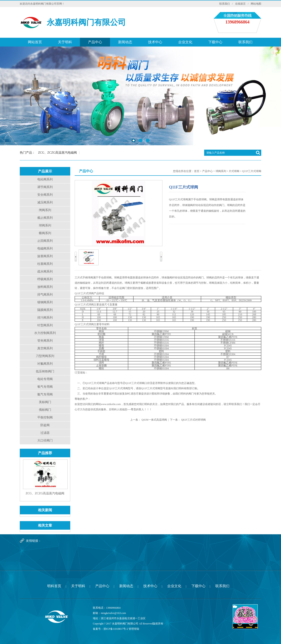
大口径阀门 (45, 440)
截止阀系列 (45, 218)
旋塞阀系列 (45, 256)
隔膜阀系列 (45, 310)
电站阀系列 (45, 179)
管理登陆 (134, 629)
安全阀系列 (45, 195)
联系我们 (225, 4)
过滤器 (45, 433)
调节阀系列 (45, 187)
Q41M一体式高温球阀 (154, 420)
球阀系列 (45, 225)
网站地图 (256, 4)
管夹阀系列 (45, 341)
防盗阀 (45, 425)
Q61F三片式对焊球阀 (193, 420)
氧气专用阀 (45, 387)
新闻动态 (125, 42)
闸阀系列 (45, 210)
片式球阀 (234, 171)
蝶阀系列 (45, 233)
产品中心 (95, 42)
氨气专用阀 (45, 394)
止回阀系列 (45, 241)
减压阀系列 (45, 202)
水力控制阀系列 (45, 333)
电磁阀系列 (45, 248)
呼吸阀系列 (45, 279)
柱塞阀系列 (45, 264)
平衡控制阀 (45, 417)
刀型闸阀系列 (45, 356)
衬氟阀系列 (45, 364)
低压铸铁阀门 (45, 371)
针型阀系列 (45, 325)
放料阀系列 (45, 287)
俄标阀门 (45, 410)
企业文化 (185, 42)
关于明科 (65, 42)
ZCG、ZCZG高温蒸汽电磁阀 (58, 153)
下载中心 (215, 42)
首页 (197, 171)
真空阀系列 (45, 348)
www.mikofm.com (111, 404)
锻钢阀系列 (45, 302)
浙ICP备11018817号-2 (116, 629)
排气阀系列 (45, 295)
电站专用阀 (45, 379)
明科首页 (54, 586)
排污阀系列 (45, 318)
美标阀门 (45, 402)
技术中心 (155, 42)
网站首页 (35, 42)
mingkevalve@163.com (113, 613)
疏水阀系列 (45, 272)
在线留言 (240, 4)
